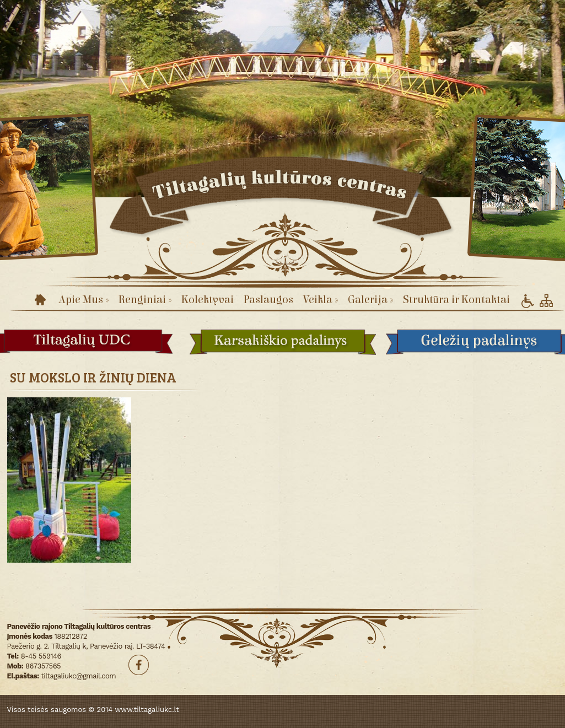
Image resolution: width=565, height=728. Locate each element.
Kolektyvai (208, 300)
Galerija (370, 300)
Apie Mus (84, 300)
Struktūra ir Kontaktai (456, 300)
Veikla (321, 300)
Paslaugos (268, 300)
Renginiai (145, 300)
